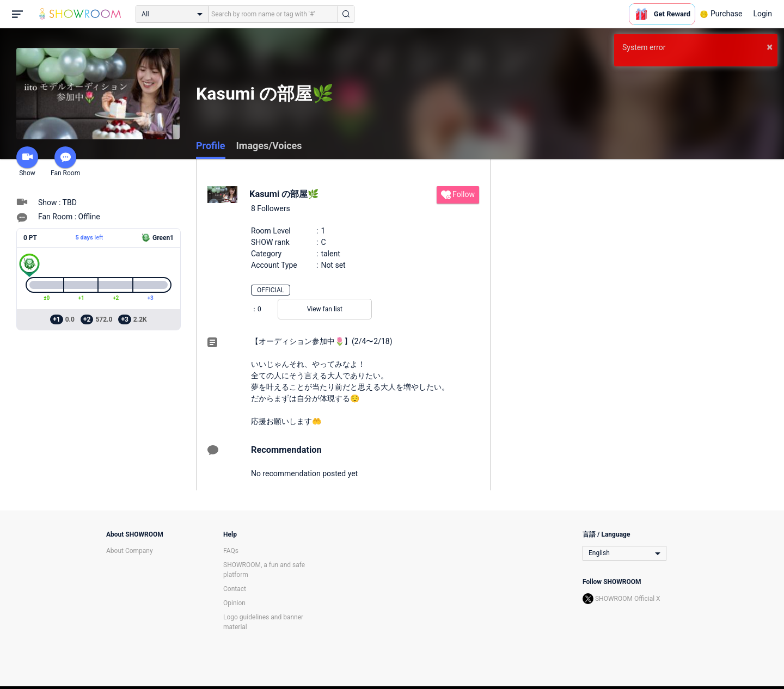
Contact (235, 589)
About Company (130, 551)
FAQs (231, 551)
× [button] (770, 47)
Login (762, 14)
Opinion (234, 603)
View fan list (325, 309)
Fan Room (65, 162)
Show (27, 162)
